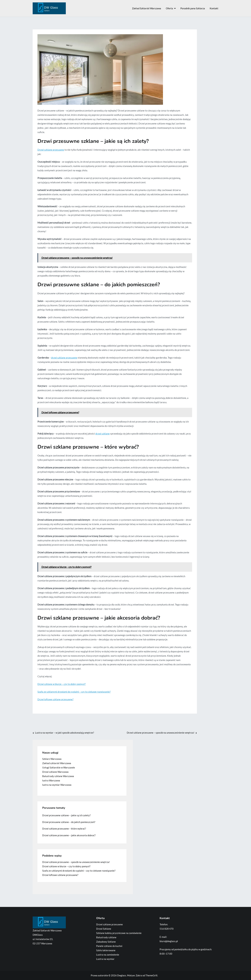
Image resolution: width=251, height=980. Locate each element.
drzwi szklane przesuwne (64, 358)
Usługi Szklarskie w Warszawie (59, 767)
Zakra (139, 975)
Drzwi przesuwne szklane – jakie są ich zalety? (66, 815)
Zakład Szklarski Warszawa (147, 8)
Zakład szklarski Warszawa (57, 763)
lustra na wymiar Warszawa (57, 785)
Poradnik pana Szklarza (193, 8)
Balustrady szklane (106, 937)
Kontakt (214, 8)
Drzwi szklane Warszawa (55, 772)
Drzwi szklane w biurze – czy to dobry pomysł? (62, 684)
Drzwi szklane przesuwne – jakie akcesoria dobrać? (69, 835)
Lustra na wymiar (105, 959)
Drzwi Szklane (104, 929)
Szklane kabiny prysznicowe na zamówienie (119, 933)
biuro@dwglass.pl (169, 941)
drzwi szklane (103, 434)
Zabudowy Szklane (106, 942)
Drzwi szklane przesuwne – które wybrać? (64, 829)
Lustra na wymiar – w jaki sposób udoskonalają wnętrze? (65, 733)
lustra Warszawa (51, 780)
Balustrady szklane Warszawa (58, 776)
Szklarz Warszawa (52, 759)
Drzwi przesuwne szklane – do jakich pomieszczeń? (69, 822)
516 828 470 (167, 929)
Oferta (169, 8)
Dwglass (122, 975)
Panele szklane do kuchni (109, 946)
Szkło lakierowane (106, 950)
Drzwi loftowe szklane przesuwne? (55, 699)
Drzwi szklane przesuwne (51, 150)
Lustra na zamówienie (108, 955)
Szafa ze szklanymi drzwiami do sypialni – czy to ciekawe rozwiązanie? (74, 692)
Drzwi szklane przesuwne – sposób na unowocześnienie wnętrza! (161, 733)
